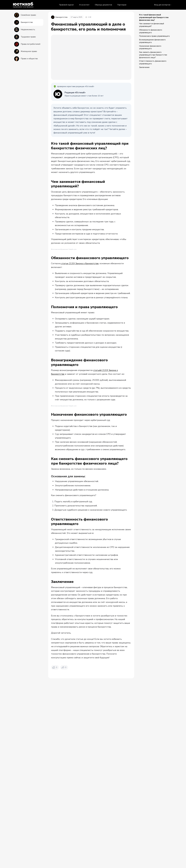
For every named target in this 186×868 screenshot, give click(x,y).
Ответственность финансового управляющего (153, 62)
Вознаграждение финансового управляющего (152, 41)
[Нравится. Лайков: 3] (55, 783)
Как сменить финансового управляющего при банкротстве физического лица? (153, 55)
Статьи (73, 812)
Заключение (144, 67)
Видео (84, 812)
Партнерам (122, 5)
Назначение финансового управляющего (150, 47)
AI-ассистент (84, 5)
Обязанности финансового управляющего (151, 31)
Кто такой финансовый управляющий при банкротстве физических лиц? (154, 17)
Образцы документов (103, 5)
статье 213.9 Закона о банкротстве (80, 325)
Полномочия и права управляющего (154, 36)
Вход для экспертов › (163, 5)
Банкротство (70, 801)
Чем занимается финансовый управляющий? (152, 25)
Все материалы (57, 812)
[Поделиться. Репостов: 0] (64, 783)
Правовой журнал (66, 5)
